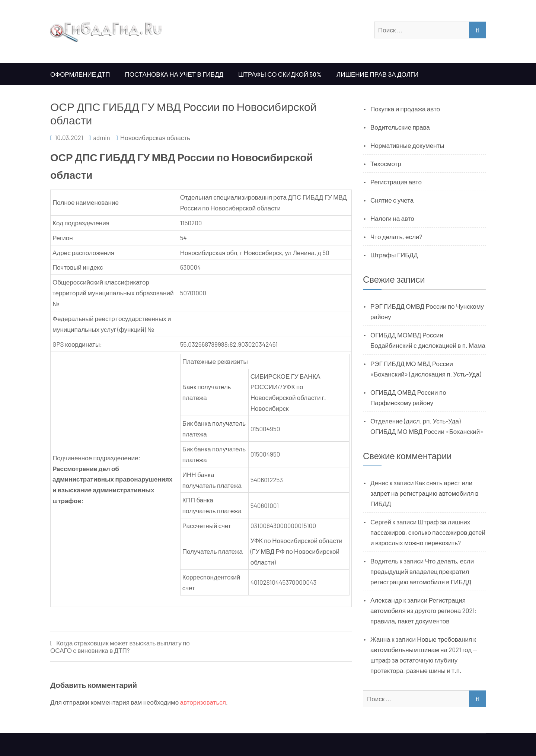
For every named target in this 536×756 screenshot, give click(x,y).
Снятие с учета (392, 200)
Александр (386, 600)
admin (102, 137)
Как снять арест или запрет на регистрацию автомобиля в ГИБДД (425, 493)
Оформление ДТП (80, 74)
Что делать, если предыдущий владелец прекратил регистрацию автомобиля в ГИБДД (422, 571)
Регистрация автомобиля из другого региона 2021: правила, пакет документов (424, 610)
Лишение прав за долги (377, 74)
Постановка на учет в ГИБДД (174, 74)
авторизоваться (203, 702)
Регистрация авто (396, 182)
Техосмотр (386, 163)
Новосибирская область (155, 137)
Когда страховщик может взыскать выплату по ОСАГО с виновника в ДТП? (120, 647)
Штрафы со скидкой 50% (280, 74)
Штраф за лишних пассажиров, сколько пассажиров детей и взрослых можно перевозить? (428, 532)
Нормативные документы (407, 145)
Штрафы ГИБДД (394, 255)
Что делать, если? (396, 236)
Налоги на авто (392, 218)
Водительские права (400, 127)
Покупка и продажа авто (405, 109)
